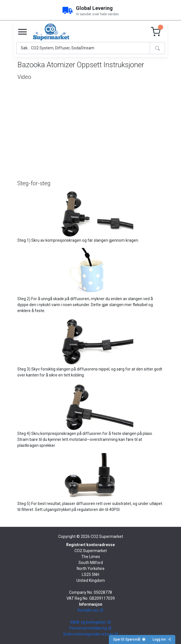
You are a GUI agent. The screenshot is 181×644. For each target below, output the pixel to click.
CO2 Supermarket (107, 536)
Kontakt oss (90, 610)
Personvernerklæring (90, 628)
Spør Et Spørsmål (129, 639)
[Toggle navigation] (22, 32)
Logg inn (162, 639)
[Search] (83, 48)
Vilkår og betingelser (90, 622)
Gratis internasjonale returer (91, 634)
